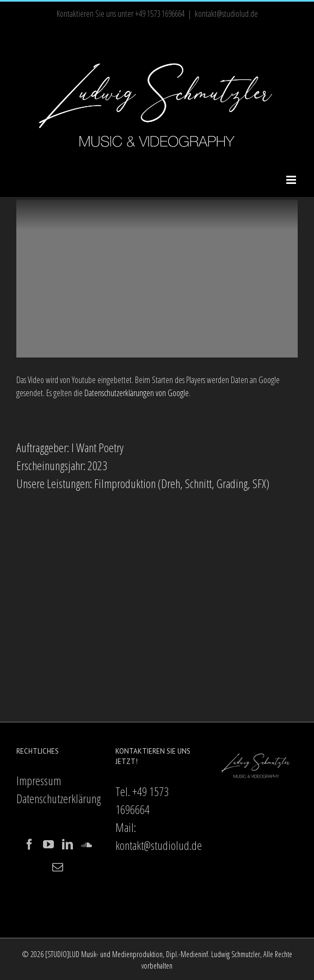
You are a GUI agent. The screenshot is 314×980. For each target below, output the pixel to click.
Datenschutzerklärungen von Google (137, 393)
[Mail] (58, 867)
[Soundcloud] (87, 845)
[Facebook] (29, 845)
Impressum (39, 780)
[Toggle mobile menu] (292, 180)
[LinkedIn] (67, 845)
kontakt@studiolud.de (226, 14)
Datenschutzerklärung (59, 798)
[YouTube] (48, 845)
